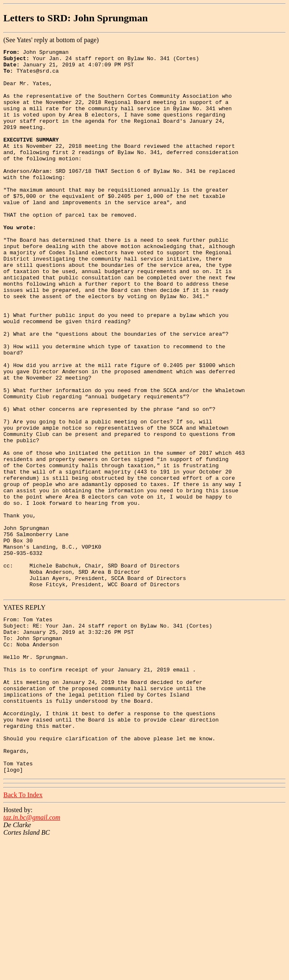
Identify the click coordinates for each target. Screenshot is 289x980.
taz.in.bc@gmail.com (32, 958)
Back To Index (23, 935)
